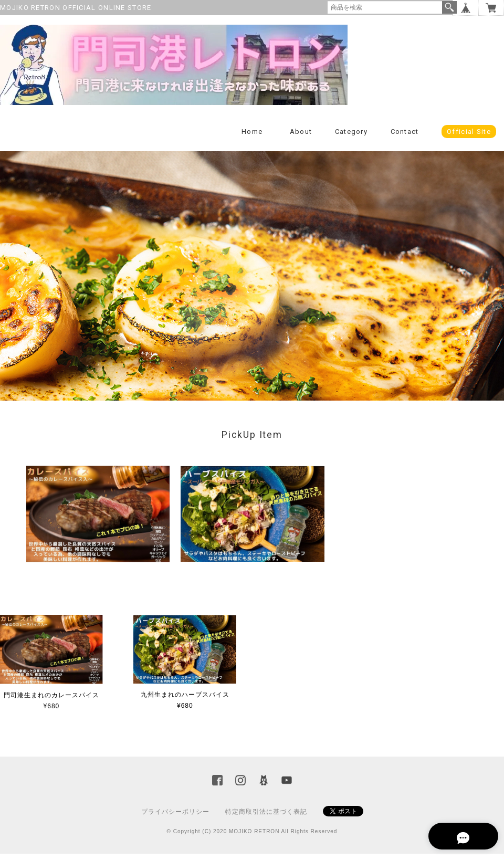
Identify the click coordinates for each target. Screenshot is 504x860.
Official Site (469, 138)
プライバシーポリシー (175, 818)
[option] (98, 520)
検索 (449, 7)
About (301, 138)
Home (252, 138)
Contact (405, 138)
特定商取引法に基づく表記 (266, 818)
